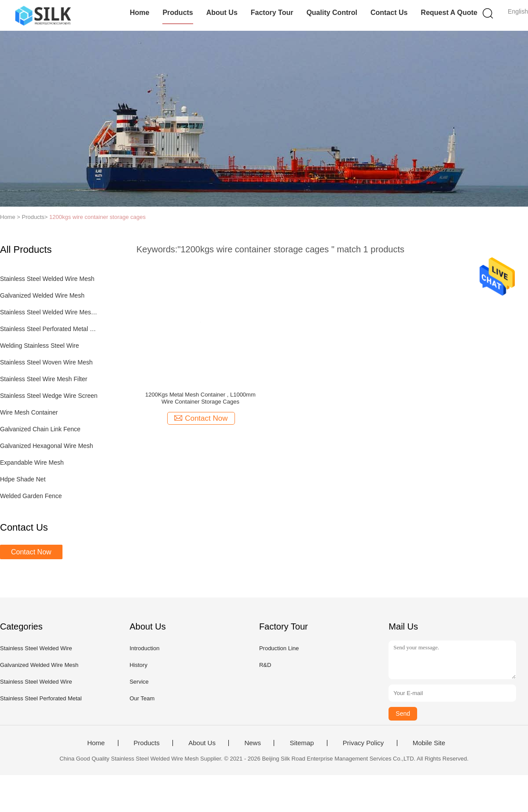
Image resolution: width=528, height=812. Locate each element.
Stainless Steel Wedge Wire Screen (49, 396)
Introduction (144, 648)
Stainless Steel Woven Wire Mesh (46, 362)
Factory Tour (272, 13)
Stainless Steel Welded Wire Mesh (47, 279)
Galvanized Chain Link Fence (40, 429)
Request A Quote (449, 13)
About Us (222, 13)
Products (178, 13)
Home (139, 13)
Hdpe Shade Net (23, 479)
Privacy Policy (363, 743)
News (253, 743)
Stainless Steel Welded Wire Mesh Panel (50, 312)
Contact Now (31, 552)
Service (139, 682)
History (138, 665)
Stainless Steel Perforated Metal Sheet (50, 329)
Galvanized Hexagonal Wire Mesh (47, 446)
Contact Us (389, 13)
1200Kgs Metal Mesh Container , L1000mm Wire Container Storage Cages (200, 398)
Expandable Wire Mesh (32, 462)
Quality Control (332, 13)
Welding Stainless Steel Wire (39, 346)
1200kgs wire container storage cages (97, 217)
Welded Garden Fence (31, 496)
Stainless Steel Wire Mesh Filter (44, 379)
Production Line (279, 648)
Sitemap (302, 743)
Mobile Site (429, 743)
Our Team (142, 698)
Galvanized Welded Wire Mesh (42, 295)
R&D (265, 665)
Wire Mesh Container (29, 412)
